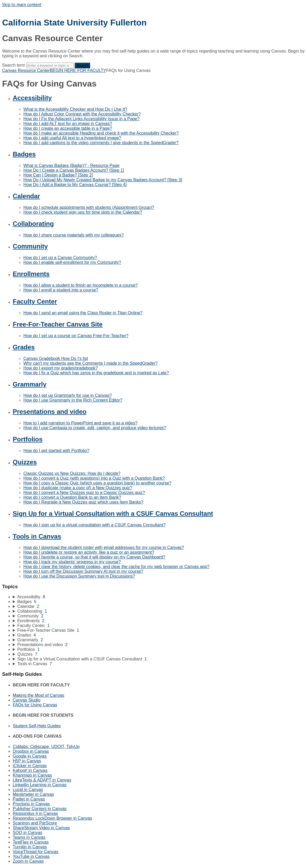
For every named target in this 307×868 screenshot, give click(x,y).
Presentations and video (50, 412)
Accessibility (32, 98)
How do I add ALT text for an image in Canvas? (68, 124)
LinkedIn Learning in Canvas (40, 785)
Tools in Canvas (37, 536)
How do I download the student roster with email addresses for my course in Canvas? (104, 547)
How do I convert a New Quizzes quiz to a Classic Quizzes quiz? (84, 493)
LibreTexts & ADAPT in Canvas (42, 780)
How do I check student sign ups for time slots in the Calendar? (83, 212)
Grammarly (30, 384)
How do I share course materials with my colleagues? (74, 235)
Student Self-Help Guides (37, 726)
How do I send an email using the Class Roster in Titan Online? (83, 313)
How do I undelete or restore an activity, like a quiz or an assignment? (89, 552)
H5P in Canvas (27, 761)
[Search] (50, 65)
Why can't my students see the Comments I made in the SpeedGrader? (91, 363)
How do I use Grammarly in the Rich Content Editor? (73, 400)
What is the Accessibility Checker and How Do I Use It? (75, 109)
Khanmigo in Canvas (32, 775)
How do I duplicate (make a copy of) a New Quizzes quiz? (78, 488)
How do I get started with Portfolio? (56, 451)
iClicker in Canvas (30, 766)
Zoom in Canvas (28, 861)
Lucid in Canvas (28, 790)
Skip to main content (22, 5)
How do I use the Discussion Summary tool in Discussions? (79, 576)
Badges (24, 154)
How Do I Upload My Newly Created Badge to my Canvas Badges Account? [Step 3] (103, 180)
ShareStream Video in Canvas (41, 828)
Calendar (26, 196)
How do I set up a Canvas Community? (60, 258)
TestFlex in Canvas (31, 842)
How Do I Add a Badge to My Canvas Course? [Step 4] (75, 185)
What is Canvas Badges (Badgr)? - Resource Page (71, 166)
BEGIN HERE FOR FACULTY (78, 70)
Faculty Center (35, 301)
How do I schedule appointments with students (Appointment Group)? (89, 207)
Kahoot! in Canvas (30, 770)
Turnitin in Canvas (30, 847)
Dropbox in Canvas (31, 751)
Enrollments (31, 274)
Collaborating (33, 224)
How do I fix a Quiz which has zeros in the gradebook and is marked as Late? (96, 373)
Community (30, 246)
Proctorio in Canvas (31, 804)
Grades (24, 347)
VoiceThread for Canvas (36, 852)
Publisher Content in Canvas (40, 809)
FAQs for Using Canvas (35, 705)
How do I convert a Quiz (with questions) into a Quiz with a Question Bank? (94, 478)
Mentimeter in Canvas (33, 794)
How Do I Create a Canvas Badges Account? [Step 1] (74, 170)
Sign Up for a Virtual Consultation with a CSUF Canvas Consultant (113, 514)
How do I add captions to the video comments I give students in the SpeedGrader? (101, 143)
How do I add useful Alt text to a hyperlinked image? (72, 138)
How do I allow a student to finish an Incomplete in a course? (80, 285)
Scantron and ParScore (35, 823)
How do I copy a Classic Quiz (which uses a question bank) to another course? (97, 483)
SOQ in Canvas (27, 833)
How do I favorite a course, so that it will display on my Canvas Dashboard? (94, 557)
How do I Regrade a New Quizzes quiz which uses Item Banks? (83, 502)
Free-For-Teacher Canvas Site (58, 324)
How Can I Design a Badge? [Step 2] (58, 175)
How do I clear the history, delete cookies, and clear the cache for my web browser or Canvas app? (116, 567)
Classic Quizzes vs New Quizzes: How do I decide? (72, 473)
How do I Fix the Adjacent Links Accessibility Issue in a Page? (82, 119)
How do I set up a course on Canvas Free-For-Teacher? (76, 336)
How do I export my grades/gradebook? (61, 368)
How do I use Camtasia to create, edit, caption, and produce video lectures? (95, 428)
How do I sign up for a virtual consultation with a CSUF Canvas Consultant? (94, 525)
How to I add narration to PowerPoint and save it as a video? (80, 423)
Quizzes (25, 462)
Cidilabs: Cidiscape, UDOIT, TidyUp (46, 747)
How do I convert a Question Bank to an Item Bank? (72, 497)
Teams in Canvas (29, 837)
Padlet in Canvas (29, 799)
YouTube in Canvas (31, 856)
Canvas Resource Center (26, 70)
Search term (14, 65)
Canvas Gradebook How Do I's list (56, 358)
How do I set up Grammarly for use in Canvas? (68, 395)
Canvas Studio (27, 700)
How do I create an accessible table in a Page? (68, 128)
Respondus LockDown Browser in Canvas (52, 818)
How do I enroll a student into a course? (61, 290)
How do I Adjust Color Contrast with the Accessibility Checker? (82, 114)
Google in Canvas (30, 756)
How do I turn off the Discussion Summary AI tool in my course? (83, 571)
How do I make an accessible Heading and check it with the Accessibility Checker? (101, 133)
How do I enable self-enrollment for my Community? (72, 262)
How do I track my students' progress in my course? (72, 562)
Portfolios (28, 439)
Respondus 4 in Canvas (35, 813)
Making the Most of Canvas (39, 695)
